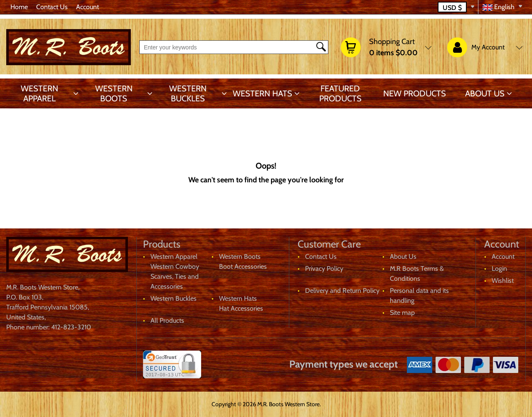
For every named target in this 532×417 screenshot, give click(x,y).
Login (499, 269)
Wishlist (503, 281)
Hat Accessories (241, 308)
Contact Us (52, 7)
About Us (485, 93)
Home (19, 7)
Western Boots (114, 93)
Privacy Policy (324, 269)
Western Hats (262, 93)
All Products (167, 320)
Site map (402, 313)
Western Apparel (39, 93)
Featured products (340, 93)
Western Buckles (188, 93)
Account (87, 7)
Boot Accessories (243, 266)
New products (415, 93)
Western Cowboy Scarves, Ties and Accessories (175, 276)
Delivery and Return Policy (342, 291)
